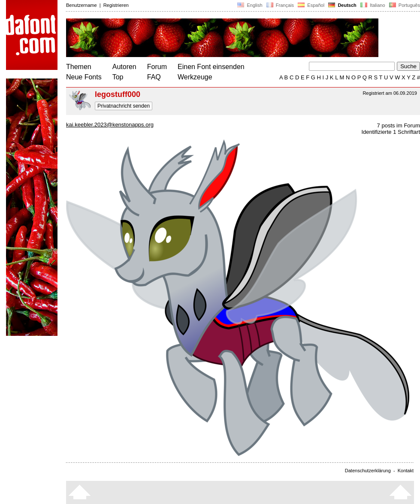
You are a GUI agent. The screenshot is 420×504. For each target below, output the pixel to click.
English (250, 5)
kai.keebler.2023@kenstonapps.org (110, 125)
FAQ (154, 77)
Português (404, 5)
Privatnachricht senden (124, 106)
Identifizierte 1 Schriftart (391, 132)
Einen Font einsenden (211, 67)
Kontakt (406, 471)
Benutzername (82, 5)
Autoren (124, 67)
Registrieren (116, 5)
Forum (157, 67)
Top (118, 77)
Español (311, 5)
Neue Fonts (84, 77)
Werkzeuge (195, 77)
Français (280, 5)
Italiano (373, 5)
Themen (79, 67)
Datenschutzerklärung (368, 471)
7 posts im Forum (399, 125)
